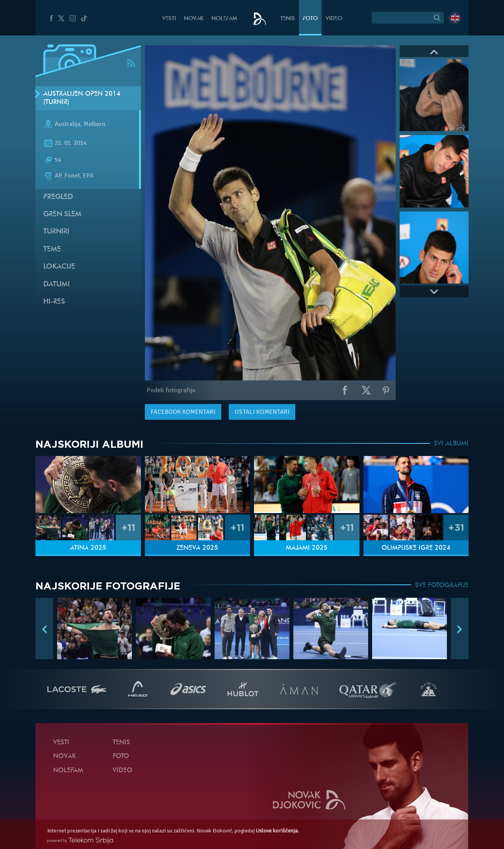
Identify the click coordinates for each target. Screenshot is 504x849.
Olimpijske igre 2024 (416, 548)
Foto (310, 19)
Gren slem (62, 214)
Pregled (58, 197)
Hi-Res (54, 302)
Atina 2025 (88, 548)
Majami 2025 (307, 548)
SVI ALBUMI (451, 444)
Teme (52, 249)
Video (334, 19)
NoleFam (224, 19)
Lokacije (59, 267)
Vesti (169, 19)
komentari (183, 412)
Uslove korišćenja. (277, 831)
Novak (194, 19)
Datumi (57, 285)
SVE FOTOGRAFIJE (442, 586)
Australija (68, 124)
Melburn (94, 124)
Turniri (56, 232)
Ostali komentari (262, 412)
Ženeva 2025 (197, 548)
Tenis (288, 19)
